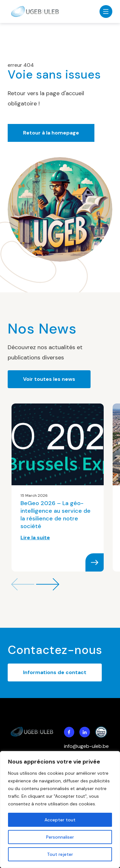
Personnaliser (60, 837)
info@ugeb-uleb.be (86, 746)
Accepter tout (60, 820)
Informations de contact (55, 672)
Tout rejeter (60, 854)
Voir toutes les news (49, 379)
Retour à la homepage (51, 133)
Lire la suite (35, 538)
